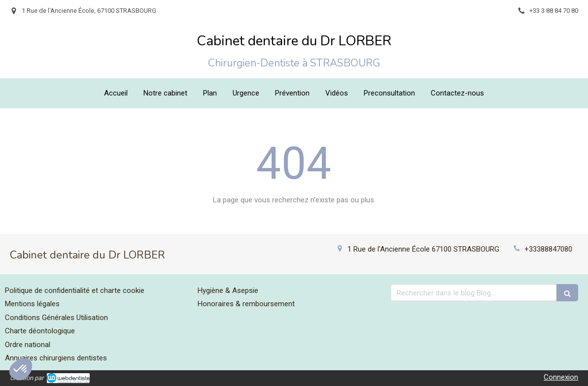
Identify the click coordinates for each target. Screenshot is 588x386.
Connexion (561, 377)
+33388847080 (548, 249)
